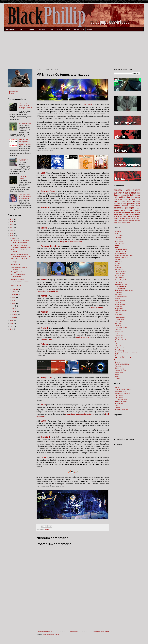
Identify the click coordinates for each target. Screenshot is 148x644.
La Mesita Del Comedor (23, 178)
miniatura (127, 222)
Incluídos (118, 239)
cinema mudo (121, 222)
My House (118, 323)
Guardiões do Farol (121, 284)
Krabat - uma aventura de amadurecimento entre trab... (21, 255)
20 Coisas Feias (120, 348)
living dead (130, 197)
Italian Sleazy (119, 325)
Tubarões (118, 330)
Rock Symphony (97, 307)
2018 (12, 323)
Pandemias (118, 292)
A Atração (14, 262)
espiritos (118, 190)
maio (13, 306)
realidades (118, 199)
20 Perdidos (119, 315)
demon (138, 195)
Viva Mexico (119, 269)
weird (127, 195)
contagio (117, 218)
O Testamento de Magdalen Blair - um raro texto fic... (20, 242)
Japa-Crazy (118, 237)
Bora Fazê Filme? (120, 340)
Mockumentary (119, 241)
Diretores (31, 29)
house (122, 195)
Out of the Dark (16, 286)
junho (14, 303)
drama (138, 197)
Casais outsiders (120, 274)
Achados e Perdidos (121, 257)
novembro (15, 289)
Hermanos (118, 302)
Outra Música (87, 105)
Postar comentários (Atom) (51, 635)
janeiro (14, 317)
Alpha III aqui (47, 339)
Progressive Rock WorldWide (71, 242)
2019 (12, 321)
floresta (117, 195)
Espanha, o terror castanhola (124, 290)
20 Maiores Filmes (121, 296)
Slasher (117, 342)
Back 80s (118, 231)
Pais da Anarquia (120, 253)
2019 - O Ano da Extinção (19, 259)
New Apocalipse (120, 305)
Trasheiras (118, 366)
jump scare (137, 218)
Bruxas (117, 374)
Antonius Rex (119, 403)
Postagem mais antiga (101, 631)
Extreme (117, 362)
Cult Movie (118, 294)
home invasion (134, 214)
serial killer (130, 193)
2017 (12, 326)
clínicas (117, 204)
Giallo (117, 354)
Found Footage (120, 350)
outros (116, 220)
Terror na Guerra (120, 243)
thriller (132, 195)
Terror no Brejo (120, 336)
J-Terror (117, 344)
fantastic (123, 218)
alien (134, 199)
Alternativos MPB (120, 391)
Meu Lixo (118, 313)
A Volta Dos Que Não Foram (124, 255)
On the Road (119, 332)
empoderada (126, 212)
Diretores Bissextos (121, 311)
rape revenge (132, 216)
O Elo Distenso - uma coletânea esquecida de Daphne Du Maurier (25, 142)
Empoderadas (119, 319)
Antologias (118, 267)
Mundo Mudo (119, 372)
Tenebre (117, 407)
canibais (138, 210)
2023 (12, 227)
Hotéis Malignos (120, 317)
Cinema (22, 29)
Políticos (117, 378)
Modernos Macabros (121, 409)
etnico (116, 222)
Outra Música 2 (120, 397)
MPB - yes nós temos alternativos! (18, 276)
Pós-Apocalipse (120, 356)
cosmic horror (122, 216)
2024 (12, 225)
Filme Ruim (118, 282)
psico (121, 193)
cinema (137, 190)
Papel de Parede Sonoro (123, 389)
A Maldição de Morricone (123, 393)
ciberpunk (137, 220)
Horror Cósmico (120, 288)
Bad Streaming (120, 276)
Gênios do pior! (120, 368)
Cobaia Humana (120, 300)
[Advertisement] (74, 48)
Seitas (117, 265)
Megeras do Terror (121, 370)
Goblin (117, 405)
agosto (14, 297)
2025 (12, 222)
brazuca (131, 220)
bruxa (138, 206)
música (47, 529)
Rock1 (117, 245)
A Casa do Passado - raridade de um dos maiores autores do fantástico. (25, 106)
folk (139, 199)
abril (13, 309)
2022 (12, 230)
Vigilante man (119, 338)
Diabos (117, 376)
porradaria (131, 204)
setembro (15, 295)
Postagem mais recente (45, 631)
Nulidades (118, 259)
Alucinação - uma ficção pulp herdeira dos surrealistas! (25, 197)
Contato (90, 29)
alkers (126, 352)
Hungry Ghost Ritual (18, 272)
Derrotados (118, 307)
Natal (116, 334)
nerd (139, 193)
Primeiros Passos (120, 286)
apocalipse (117, 212)
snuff (139, 216)
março (14, 312)
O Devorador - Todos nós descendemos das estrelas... (21, 246)
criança (123, 204)
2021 (12, 233)
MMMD (117, 387)
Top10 (131, 210)
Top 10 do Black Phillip (122, 364)
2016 (12, 329)
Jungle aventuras (120, 272)
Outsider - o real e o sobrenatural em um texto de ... (21, 281)
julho (13, 300)
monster (126, 214)
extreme (124, 210)
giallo (121, 214)
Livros (51, 29)
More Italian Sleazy (121, 328)
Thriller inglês (119, 321)
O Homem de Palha (25, 123)
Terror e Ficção (120, 278)
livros (128, 190)
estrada (125, 206)
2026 (12, 219)
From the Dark (16, 265)
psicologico (130, 208)
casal (139, 212)
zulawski (125, 220)
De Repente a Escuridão (23, 160)
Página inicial (79, 29)
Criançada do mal (120, 251)
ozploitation (118, 208)
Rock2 (117, 247)
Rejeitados (118, 261)
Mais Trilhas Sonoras (121, 401)
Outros (68, 29)
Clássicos (42, 29)
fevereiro (15, 314)
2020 (12, 236)
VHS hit (127, 199)
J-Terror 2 (118, 346)
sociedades (126, 202)
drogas (116, 214)
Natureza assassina (121, 249)
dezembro (15, 238)
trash (132, 206)
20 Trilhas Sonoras (121, 399)
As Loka (117, 263)
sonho (120, 220)
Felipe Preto (11, 29)
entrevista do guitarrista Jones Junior (80, 414)
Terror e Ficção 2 (120, 280)
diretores (133, 212)
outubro (14, 292)
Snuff (116, 233)
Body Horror (119, 309)
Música (59, 29)
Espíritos (118, 298)
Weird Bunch (119, 235)
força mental (130, 218)
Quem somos (13, 92)
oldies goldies (119, 197)
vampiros (137, 202)
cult (116, 193)
